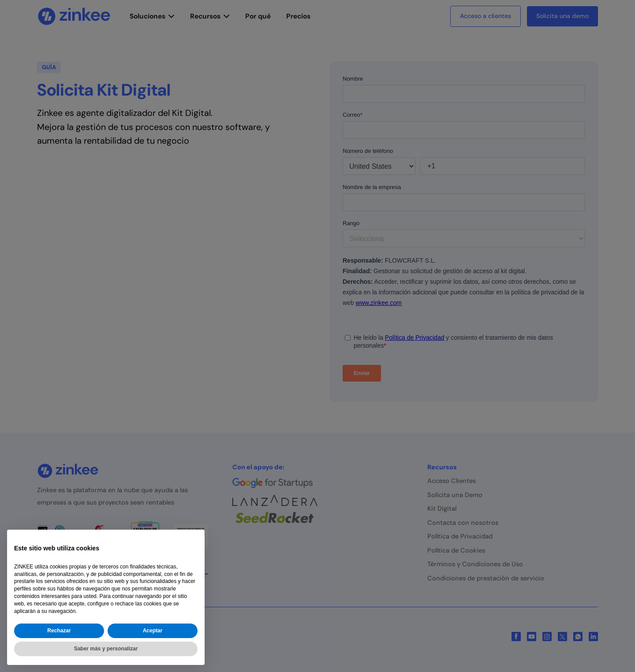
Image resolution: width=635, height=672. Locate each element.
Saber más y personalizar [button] (106, 649)
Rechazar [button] (59, 631)
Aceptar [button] (153, 631)
